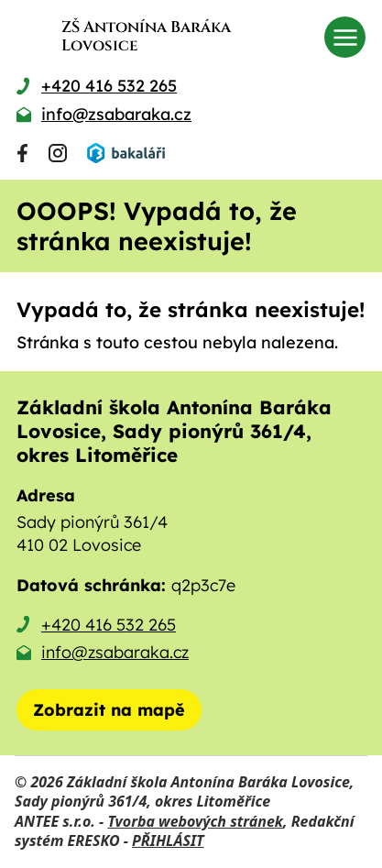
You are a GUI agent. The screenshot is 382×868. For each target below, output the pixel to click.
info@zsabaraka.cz (115, 652)
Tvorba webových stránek (195, 821)
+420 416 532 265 (109, 625)
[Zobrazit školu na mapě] (109, 710)
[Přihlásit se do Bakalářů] (126, 153)
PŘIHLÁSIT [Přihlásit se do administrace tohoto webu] (168, 841)
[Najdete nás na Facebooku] (22, 153)
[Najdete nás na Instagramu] (58, 153)
